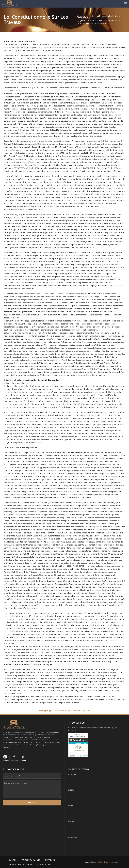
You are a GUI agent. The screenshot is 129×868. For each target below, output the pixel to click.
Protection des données (22, 864)
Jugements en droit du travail (91, 20)
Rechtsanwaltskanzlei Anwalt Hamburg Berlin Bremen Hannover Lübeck (99, 17)
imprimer (50, 860)
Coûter (13, 860)
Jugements (46, 864)
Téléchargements (31, 860)
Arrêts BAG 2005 (112, 20)
